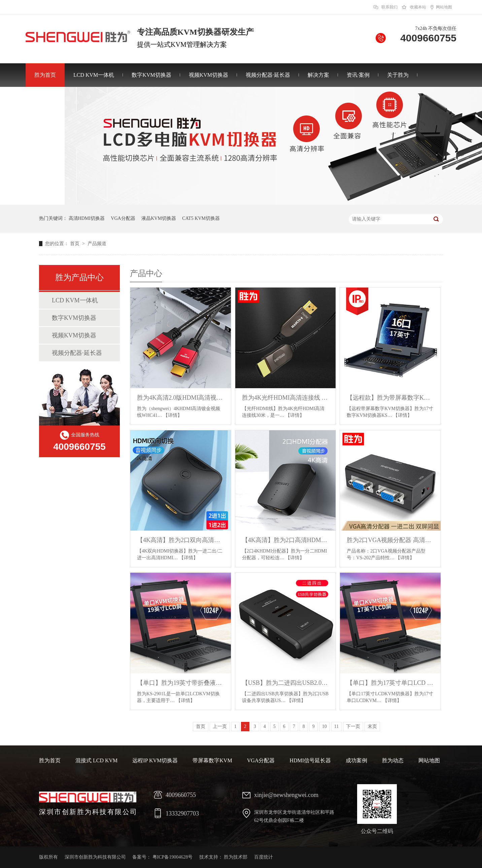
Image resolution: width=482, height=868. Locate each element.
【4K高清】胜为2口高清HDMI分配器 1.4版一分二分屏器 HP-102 (286, 540)
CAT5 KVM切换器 (201, 218)
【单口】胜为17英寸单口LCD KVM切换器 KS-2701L (390, 683)
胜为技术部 (236, 857)
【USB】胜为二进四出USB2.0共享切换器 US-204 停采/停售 (286, 683)
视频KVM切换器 (209, 75)
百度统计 (264, 857)
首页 (75, 244)
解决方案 (318, 75)
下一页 (353, 726)
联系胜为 (45, 98)
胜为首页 (45, 75)
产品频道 (97, 244)
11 (336, 726)
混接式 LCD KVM (96, 760)
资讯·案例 (358, 75)
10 (324, 726)
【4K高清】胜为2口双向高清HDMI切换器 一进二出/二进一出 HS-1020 (181, 540)
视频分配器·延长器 (268, 75)
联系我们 (389, 7)
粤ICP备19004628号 (173, 857)
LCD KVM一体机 (94, 75)
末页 (372, 726)
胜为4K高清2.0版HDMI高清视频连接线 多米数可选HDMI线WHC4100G (181, 398)
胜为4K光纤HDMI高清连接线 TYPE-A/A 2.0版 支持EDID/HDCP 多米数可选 (286, 398)
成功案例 (356, 760)
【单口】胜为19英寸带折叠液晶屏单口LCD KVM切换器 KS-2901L (181, 683)
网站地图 (444, 7)
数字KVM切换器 (151, 75)
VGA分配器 (123, 218)
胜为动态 (393, 760)
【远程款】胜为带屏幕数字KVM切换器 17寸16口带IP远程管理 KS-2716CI (390, 398)
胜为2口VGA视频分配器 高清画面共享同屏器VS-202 (390, 540)
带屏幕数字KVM (212, 760)
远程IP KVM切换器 (155, 760)
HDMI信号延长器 (310, 760)
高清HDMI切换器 (87, 218)
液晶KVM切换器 (159, 218)
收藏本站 (418, 7)
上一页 (220, 726)
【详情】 (173, 415)
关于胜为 (398, 75)
